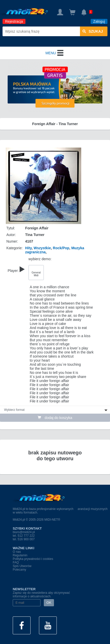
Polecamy (19, 570)
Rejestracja (14, 21)
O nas (17, 552)
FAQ (16, 562)
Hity (28, 248)
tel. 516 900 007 (24, 539)
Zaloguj (99, 21)
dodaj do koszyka (55, 418)
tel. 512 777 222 (24, 536)
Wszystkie (42, 248)
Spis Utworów (22, 566)
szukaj (93, 31)
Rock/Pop (61, 248)
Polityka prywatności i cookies (33, 559)
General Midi (36, 274)
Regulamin (20, 555)
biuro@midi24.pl (24, 532)
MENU (55, 53)
